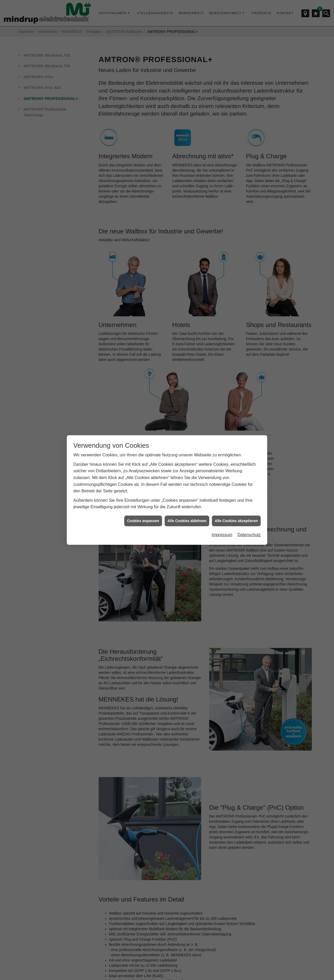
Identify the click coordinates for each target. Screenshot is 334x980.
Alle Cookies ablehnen (187, 510)
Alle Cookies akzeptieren (236, 510)
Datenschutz (249, 524)
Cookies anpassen (143, 510)
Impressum (222, 524)
